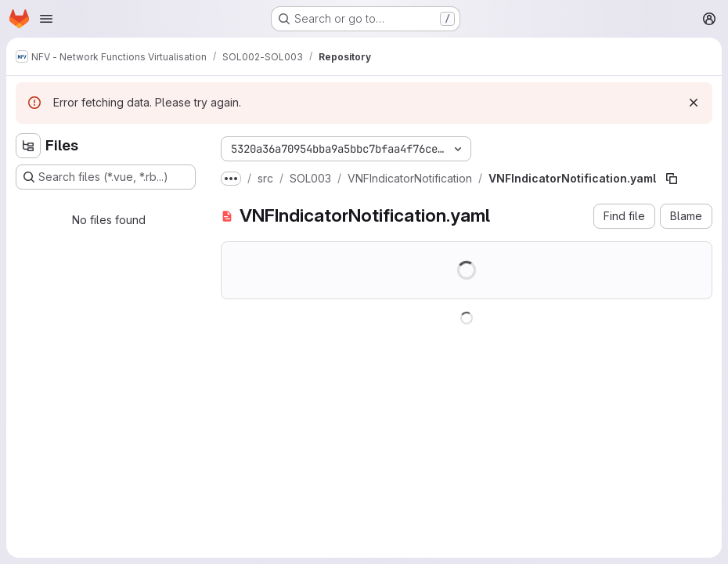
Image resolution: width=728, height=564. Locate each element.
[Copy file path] (672, 179)
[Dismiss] (694, 103)
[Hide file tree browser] (28, 146)
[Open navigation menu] (46, 19)
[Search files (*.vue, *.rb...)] (106, 177)
